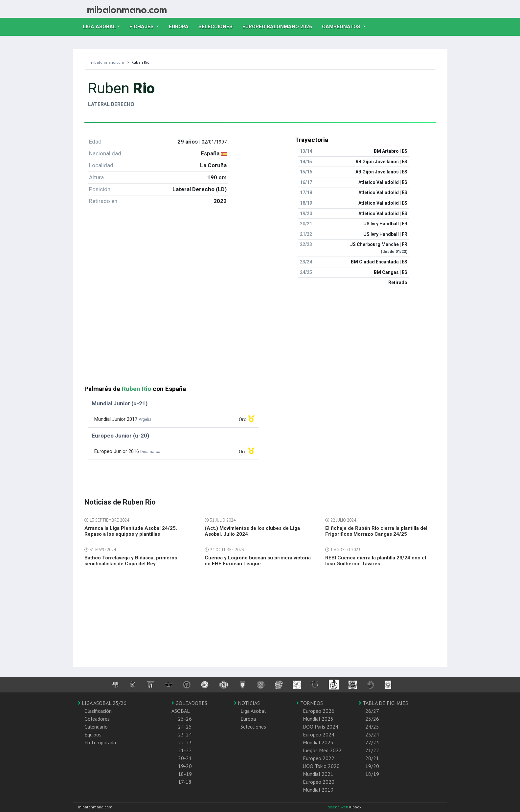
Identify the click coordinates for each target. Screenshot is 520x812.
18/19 (372, 774)
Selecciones (218, 26)
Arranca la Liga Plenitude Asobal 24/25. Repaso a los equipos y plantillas (131, 531)
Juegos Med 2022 (322, 750)
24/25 (372, 727)
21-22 (185, 750)
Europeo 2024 (319, 734)
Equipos (93, 734)
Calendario (96, 727)
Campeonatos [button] (342, 27)
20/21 (372, 758)
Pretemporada (100, 742)
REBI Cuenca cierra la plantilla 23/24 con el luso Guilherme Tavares (376, 561)
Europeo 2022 (319, 758)
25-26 (185, 719)
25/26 (372, 719)
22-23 (185, 742)
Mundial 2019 (318, 790)
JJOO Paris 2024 (321, 727)
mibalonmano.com (107, 62)
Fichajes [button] (142, 27)
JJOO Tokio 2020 (321, 766)
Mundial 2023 (318, 742)
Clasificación (98, 711)
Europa (181, 26)
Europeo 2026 (319, 711)
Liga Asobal (253, 711)
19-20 (185, 766)
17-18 (185, 782)
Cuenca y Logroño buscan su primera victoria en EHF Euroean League (258, 561)
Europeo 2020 (319, 782)
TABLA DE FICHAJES (383, 703)
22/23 (372, 742)
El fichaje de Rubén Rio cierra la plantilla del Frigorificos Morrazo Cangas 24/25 (376, 531)
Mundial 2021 (318, 774)
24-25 (185, 727)
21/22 (372, 750)
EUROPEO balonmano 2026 (280, 26)
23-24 (185, 734)
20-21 (185, 758)
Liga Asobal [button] (99, 27)
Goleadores (97, 719)
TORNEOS (310, 703)
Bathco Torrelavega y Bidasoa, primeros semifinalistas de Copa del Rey (131, 561)
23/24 (372, 734)
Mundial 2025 (318, 719)
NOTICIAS (247, 703)
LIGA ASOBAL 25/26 (102, 703)
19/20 (372, 766)
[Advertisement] (260, 339)
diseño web (338, 807)
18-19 (185, 774)
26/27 (372, 711)
